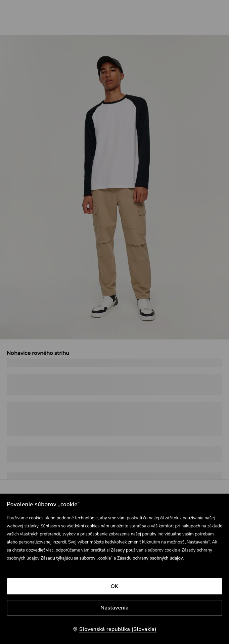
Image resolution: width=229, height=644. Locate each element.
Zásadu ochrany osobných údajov (150, 558)
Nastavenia (114, 608)
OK (114, 586)
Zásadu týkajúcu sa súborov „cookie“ (77, 558)
